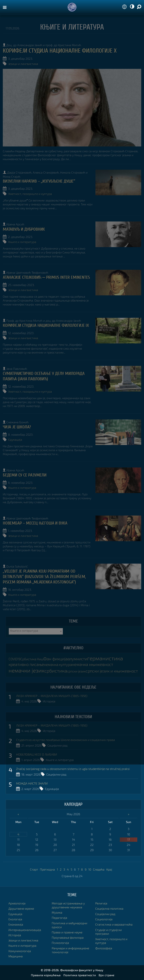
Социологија (104, 919)
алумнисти (77, 659)
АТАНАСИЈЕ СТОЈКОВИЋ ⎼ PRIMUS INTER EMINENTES (46, 277)
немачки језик (27, 670)
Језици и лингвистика (23, 64)
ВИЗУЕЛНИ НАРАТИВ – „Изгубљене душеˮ (39, 181)
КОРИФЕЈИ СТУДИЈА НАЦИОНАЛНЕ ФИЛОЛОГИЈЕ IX (46, 325)
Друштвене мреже (21, 908)
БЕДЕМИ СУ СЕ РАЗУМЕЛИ (25, 475)
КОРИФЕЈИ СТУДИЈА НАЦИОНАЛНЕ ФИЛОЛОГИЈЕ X (60, 51)
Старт (34, 869)
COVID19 (15, 659)
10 (90, 869)
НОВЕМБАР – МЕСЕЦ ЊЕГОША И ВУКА (35, 523)
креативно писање (26, 664)
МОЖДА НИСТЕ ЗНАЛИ (32, 783)
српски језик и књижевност (112, 671)
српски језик (76, 671)
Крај (109, 869)
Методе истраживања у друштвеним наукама (68, 905)
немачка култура (58, 665)
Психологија (60, 943)
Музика (57, 912)
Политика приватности (80, 975)
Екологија (15, 919)
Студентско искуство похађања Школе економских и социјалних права (66, 740)
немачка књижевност (92, 664)
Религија (101, 903)
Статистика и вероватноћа (114, 924)
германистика (105, 658)
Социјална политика (109, 908)
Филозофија (104, 948)
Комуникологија (20, 951)
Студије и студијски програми (108, 932)
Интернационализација (25, 930)
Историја (49, 701)
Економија (16, 924)
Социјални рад (57, 745)
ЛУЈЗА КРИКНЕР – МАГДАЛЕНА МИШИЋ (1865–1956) (52, 696)
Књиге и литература (22, 242)
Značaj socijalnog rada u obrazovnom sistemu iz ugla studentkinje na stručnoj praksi (73, 769)
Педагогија (59, 918)
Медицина (16, 956)
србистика (56, 671)
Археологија (17, 903)
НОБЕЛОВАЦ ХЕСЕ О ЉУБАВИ (37, 754)
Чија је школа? (17, 427)
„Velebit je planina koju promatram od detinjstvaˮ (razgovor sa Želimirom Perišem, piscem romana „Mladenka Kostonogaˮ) (44, 577)
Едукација (15, 439)
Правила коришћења (46, 975)
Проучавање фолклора (68, 937)
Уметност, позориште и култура (30, 194)
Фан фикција (55, 659)
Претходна (47, 869)
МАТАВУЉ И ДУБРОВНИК (24, 229)
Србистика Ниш (32, 659)
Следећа (99, 869)
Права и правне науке (67, 932)
